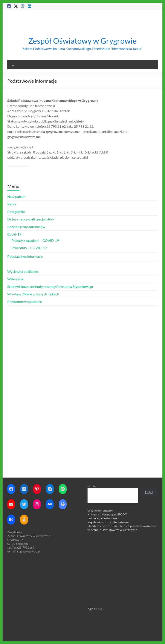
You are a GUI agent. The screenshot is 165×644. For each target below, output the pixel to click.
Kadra (12, 204)
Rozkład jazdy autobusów (26, 227)
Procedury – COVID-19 (29, 248)
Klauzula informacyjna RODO (107, 514)
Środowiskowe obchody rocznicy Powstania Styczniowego (50, 286)
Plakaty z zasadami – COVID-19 (35, 240)
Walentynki (16, 279)
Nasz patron (16, 196)
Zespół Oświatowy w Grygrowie (82, 41)
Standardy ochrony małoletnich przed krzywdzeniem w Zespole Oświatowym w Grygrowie (122, 528)
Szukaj (92, 486)
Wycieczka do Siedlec (23, 271)
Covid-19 (14, 234)
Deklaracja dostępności (103, 518)
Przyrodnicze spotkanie (25, 302)
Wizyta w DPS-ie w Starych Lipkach (33, 294)
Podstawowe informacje (25, 256)
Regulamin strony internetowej (108, 522)
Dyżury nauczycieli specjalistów (31, 219)
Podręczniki (16, 212)
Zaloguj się (95, 609)
